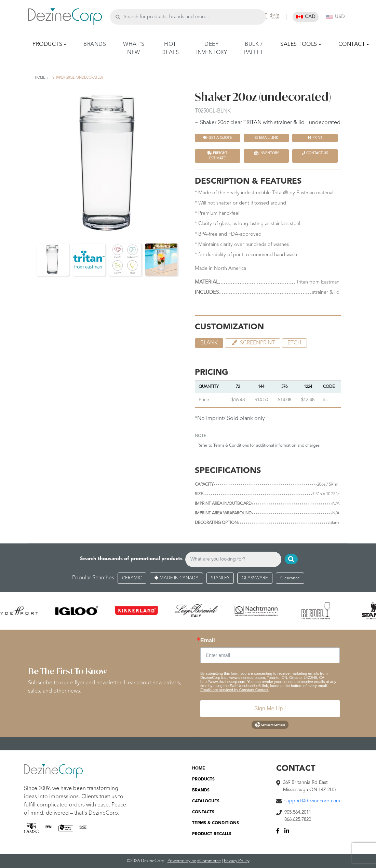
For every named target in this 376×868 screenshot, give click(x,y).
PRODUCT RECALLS (212, 834)
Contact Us (315, 153)
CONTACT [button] (352, 44)
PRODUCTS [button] (47, 44)
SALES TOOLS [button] (299, 44)
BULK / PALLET (254, 49)
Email (208, 641)
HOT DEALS (170, 49)
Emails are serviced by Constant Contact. (235, 690)
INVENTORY (266, 153)
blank (209, 343)
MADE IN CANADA (176, 578)
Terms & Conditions (231, 446)
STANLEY (220, 578)
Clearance (290, 578)
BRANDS (95, 44)
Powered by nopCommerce (194, 861)
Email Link (266, 138)
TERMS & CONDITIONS (216, 823)
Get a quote (217, 138)
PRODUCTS (203, 779)
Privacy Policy (237, 861)
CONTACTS (203, 812)
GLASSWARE (255, 578)
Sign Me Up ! (270, 708)
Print (315, 138)
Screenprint (253, 343)
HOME (199, 768)
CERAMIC (132, 578)
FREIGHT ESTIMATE (217, 156)
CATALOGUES (206, 801)
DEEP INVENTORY (212, 49)
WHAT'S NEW (134, 49)
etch (294, 343)
